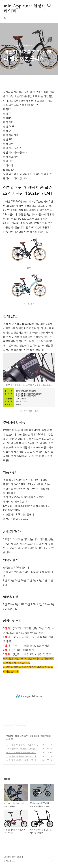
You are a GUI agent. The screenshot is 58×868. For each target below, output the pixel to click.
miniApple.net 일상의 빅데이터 (27, 6)
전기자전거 (35, 736)
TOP (52, 858)
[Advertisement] (29, 696)
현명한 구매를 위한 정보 (17, 736)
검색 (45, 6)
